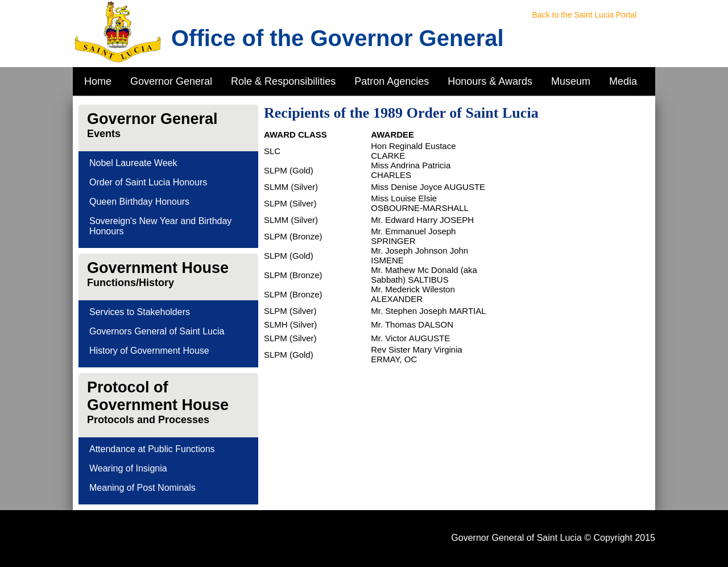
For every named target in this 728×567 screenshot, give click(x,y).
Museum (571, 81)
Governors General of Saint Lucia (157, 331)
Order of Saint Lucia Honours (148, 182)
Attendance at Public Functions (152, 449)
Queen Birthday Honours (139, 202)
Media (623, 81)
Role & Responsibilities (283, 81)
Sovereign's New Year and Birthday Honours (160, 226)
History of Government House (149, 351)
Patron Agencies (392, 81)
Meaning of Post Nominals (142, 488)
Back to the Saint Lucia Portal (585, 15)
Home (98, 81)
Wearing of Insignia (128, 468)
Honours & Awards (490, 81)
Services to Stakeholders (140, 312)
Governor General (171, 81)
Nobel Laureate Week (133, 163)
